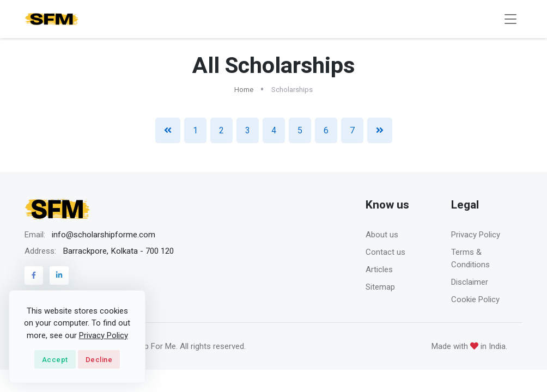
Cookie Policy (475, 299)
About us (382, 235)
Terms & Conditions (470, 258)
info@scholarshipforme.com (104, 235)
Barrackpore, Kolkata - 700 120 (118, 251)
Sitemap (380, 287)
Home (244, 90)
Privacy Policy (476, 235)
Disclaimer (470, 282)
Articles (379, 269)
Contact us (385, 252)
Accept (55, 360)
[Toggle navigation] (510, 19)
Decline (99, 360)
